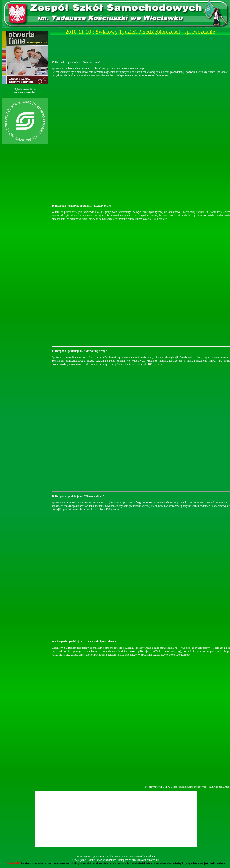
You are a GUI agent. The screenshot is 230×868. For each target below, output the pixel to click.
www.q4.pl (138, 68)
